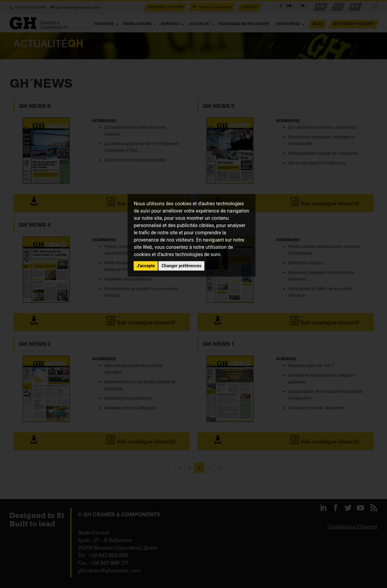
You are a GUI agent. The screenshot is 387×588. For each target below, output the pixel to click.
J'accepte (146, 266)
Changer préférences (181, 266)
